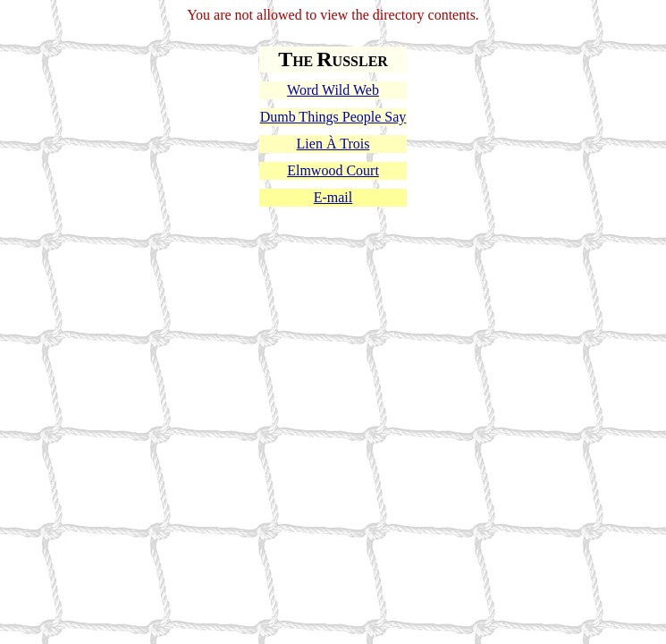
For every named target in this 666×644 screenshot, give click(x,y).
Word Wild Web (333, 90)
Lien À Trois (333, 144)
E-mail (333, 197)
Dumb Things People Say (333, 117)
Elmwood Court (333, 170)
